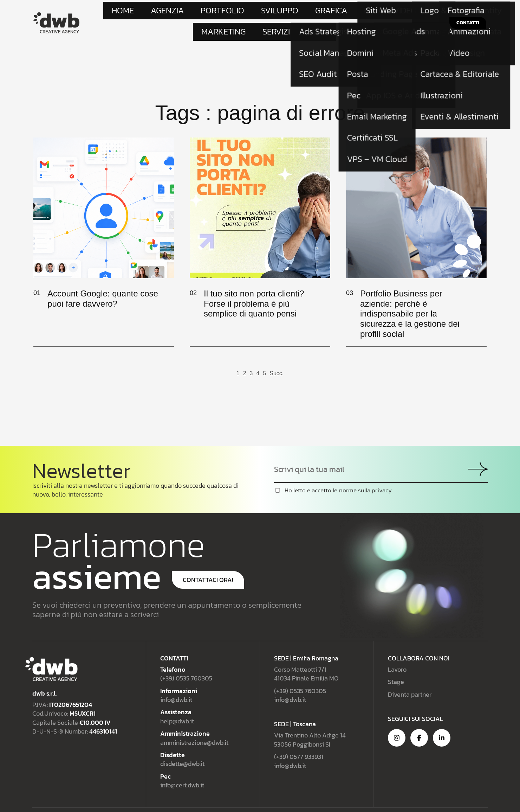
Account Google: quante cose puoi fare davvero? (103, 281)
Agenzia (163, 12)
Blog (393, 12)
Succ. (277, 356)
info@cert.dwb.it (182, 767)
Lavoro (397, 651)
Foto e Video (296, 12)
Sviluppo (230, 12)
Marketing (336, 12)
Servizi (368, 12)
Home (136, 12)
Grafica (261, 12)
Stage (396, 664)
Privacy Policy (411, 801)
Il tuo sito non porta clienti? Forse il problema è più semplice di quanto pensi (254, 286)
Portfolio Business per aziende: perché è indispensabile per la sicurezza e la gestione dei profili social (410, 296)
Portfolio (196, 12)
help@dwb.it (177, 703)
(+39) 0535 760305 (186, 661)
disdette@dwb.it (182, 746)
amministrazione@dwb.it (194, 725)
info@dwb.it (176, 682)
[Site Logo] (57, 13)
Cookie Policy (472, 801)
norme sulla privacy (365, 472)
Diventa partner (410, 676)
